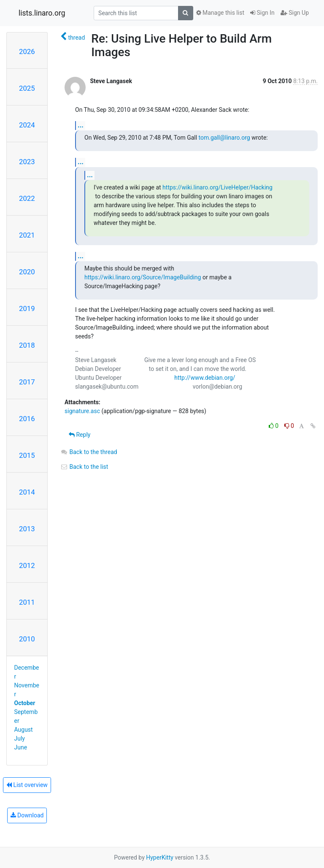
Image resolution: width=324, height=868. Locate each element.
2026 (27, 51)
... (81, 125)
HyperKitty (160, 857)
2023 (27, 162)
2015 (27, 455)
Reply (80, 435)
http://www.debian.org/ (205, 378)
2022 (27, 198)
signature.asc (82, 411)
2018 (27, 345)
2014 (27, 492)
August (24, 730)
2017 (27, 382)
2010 (27, 639)
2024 (27, 125)
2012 (27, 565)
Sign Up (295, 13)
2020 (27, 272)
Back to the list (84, 467)
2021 (27, 235)
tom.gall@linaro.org (224, 138)
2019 (27, 308)
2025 (27, 88)
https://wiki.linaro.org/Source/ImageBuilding (143, 277)
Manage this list (220, 13)
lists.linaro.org (42, 13)
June (21, 747)
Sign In (262, 13)
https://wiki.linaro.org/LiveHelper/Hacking (217, 187)
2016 (27, 419)
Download (27, 815)
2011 (27, 602)
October (25, 703)
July (20, 738)
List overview (27, 785)
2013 (27, 529)
